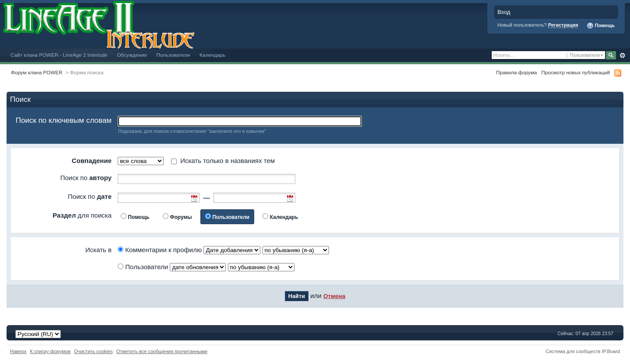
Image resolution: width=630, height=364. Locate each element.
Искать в (98, 250)
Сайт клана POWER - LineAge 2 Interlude (59, 55)
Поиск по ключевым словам (64, 120)
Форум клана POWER (37, 72)
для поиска (82, 215)
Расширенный (622, 55)
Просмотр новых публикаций (576, 72)
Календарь (212, 55)
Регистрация (563, 25)
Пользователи (173, 55)
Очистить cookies (93, 351)
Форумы (181, 217)
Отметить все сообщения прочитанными (162, 351)
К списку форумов (51, 351)
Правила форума (516, 72)
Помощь (601, 26)
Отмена (334, 296)
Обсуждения (132, 55)
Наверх (18, 351)
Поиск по (86, 178)
